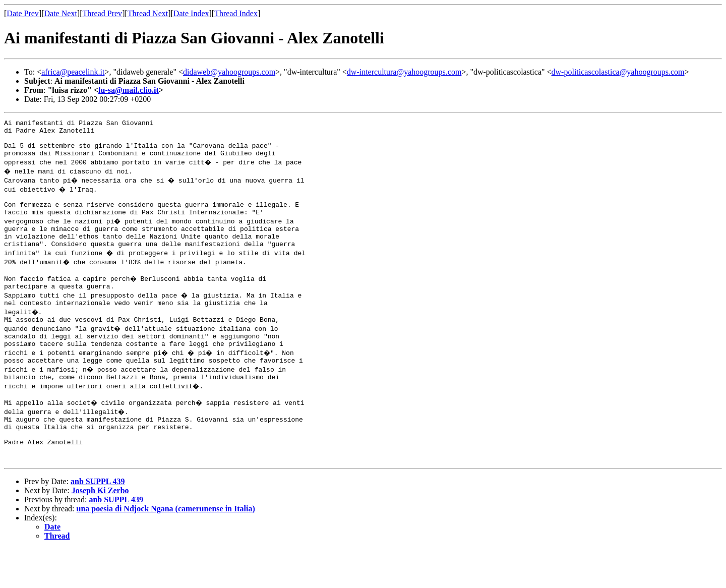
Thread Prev (102, 13)
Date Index (191, 13)
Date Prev (23, 13)
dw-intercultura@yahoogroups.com (404, 72)
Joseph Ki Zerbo (100, 530)
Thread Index (236, 13)
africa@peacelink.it (73, 72)
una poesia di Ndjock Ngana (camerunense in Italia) (166, 548)
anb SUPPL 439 (98, 521)
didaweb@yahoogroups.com (229, 72)
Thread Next (148, 13)
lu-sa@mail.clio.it (129, 90)
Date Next (61, 13)
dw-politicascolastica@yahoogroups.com (618, 72)
